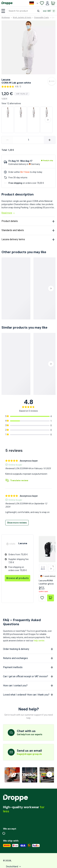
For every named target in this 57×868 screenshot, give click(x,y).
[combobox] (25, 11)
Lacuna (6, 79)
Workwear (6, 17)
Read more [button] (8, 213)
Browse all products (18, 578)
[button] (25, 11)
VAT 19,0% (22, 94)
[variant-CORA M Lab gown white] (28, 140)
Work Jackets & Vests (22, 17)
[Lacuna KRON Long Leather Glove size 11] (43, 568)
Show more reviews (17, 523)
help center (39, 641)
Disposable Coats (42, 17)
